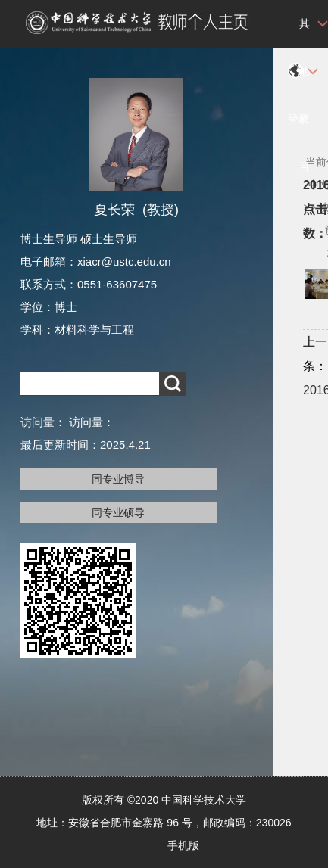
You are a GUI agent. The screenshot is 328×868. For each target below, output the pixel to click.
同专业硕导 (118, 512)
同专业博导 (118, 479)
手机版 (183, 845)
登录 (298, 119)
